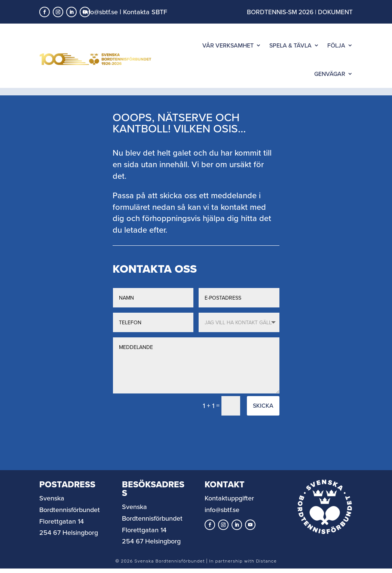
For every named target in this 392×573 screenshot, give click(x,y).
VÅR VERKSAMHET (228, 45)
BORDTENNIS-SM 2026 (280, 12)
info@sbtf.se (100, 12)
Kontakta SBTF (145, 12)
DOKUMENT (335, 12)
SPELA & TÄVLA (290, 45)
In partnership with (243, 569)
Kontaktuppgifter (229, 505)
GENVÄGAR (330, 74)
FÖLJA (336, 45)
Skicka (263, 413)
